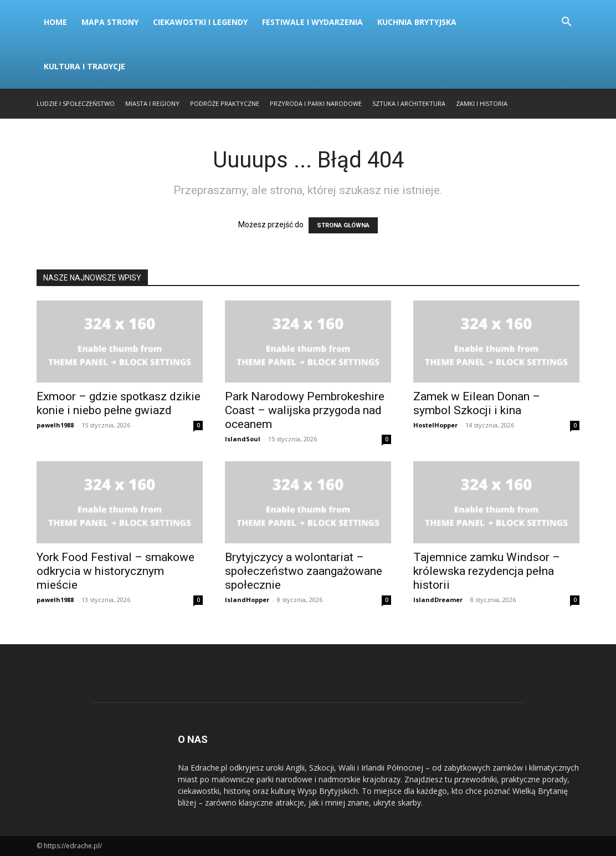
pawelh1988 (55, 425)
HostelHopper (435, 425)
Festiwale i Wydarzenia (312, 22)
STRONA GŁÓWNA (343, 225)
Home (55, 22)
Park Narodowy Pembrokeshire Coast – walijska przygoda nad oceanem (305, 410)
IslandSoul (243, 439)
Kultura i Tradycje (84, 66)
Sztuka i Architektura (409, 103)
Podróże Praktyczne (225, 103)
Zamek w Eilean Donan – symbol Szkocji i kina (477, 403)
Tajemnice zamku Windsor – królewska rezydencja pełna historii (487, 571)
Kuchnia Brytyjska (417, 22)
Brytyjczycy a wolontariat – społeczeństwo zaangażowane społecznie (304, 571)
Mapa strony (110, 22)
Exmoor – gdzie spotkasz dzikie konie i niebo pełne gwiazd (119, 403)
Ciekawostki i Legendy (200, 22)
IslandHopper (247, 600)
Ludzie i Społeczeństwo (76, 103)
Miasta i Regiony (152, 103)
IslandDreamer (438, 600)
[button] (566, 23)
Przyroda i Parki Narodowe (316, 103)
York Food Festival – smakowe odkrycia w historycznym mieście (115, 571)
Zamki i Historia (482, 103)
